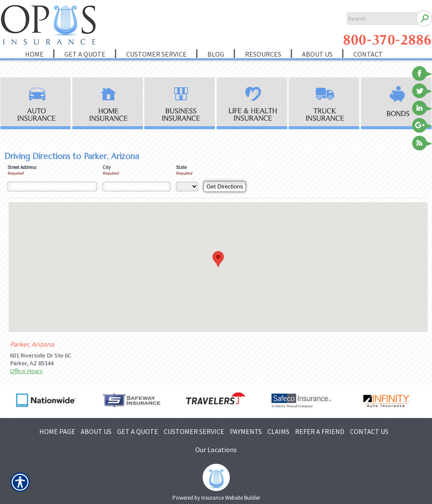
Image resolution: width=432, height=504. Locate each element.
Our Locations (216, 450)
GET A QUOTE (138, 431)
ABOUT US (96, 431)
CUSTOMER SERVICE (194, 431)
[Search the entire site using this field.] (379, 19)
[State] (187, 187)
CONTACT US (369, 431)
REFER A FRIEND (320, 431)
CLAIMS (278, 431)
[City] (137, 187)
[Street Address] (52, 187)
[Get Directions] (225, 187)
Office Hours (26, 371)
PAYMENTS (246, 431)
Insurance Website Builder (231, 498)
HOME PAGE (57, 431)
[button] (218, 259)
